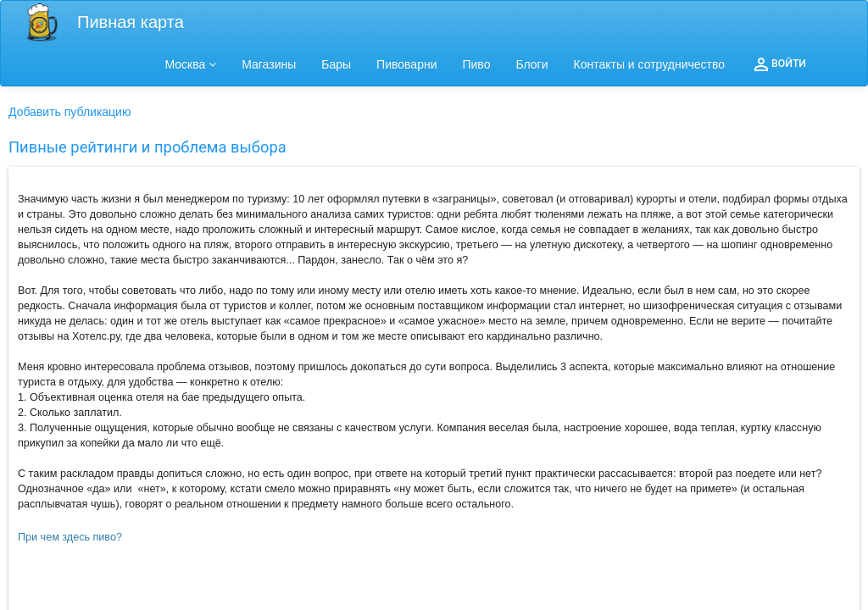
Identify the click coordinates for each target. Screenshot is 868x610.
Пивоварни (406, 64)
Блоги (531, 64)
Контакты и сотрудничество (650, 64)
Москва (191, 64)
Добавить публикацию (70, 112)
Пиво (476, 64)
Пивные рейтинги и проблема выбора (147, 147)
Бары (336, 64)
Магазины (269, 64)
